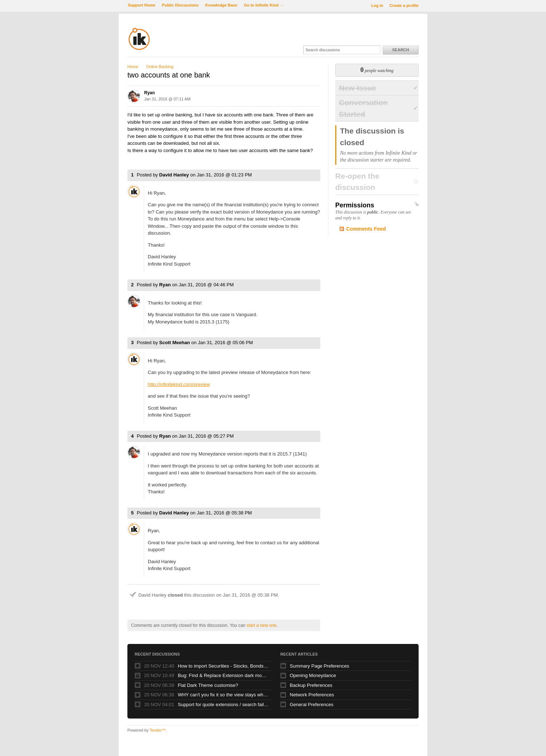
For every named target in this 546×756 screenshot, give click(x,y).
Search (400, 50)
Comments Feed (366, 229)
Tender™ (158, 730)
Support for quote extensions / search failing (223, 705)
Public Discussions (180, 5)
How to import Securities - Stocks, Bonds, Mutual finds (223, 666)
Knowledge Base (221, 5)
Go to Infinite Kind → (264, 5)
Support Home (142, 5)
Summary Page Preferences (319, 666)
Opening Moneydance (313, 675)
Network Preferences (312, 695)
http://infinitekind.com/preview (179, 384)
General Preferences (312, 705)
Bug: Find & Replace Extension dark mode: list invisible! (223, 675)
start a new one (261, 625)
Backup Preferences (311, 685)
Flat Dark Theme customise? (208, 685)
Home (133, 67)
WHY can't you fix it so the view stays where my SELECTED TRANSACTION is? (223, 695)
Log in (377, 5)
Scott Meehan (175, 343)
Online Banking (160, 67)
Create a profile (404, 5)
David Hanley (174, 175)
